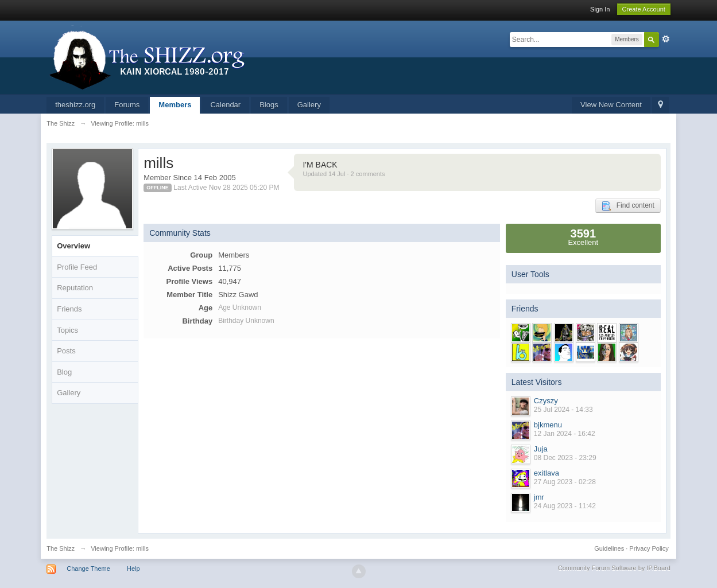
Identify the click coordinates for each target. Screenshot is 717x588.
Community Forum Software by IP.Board (614, 568)
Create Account (644, 9)
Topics (67, 330)
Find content (628, 206)
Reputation (75, 288)
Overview (73, 246)
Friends (69, 309)
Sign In (600, 9)
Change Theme (88, 568)
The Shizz (61, 548)
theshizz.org (75, 105)
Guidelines (609, 548)
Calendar (225, 105)
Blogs (269, 105)
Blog (64, 372)
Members (175, 105)
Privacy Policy (649, 548)
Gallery (309, 105)
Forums (127, 105)
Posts (66, 351)
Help (133, 568)
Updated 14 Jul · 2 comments (344, 174)
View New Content (611, 105)
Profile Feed (77, 267)
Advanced (666, 39)
